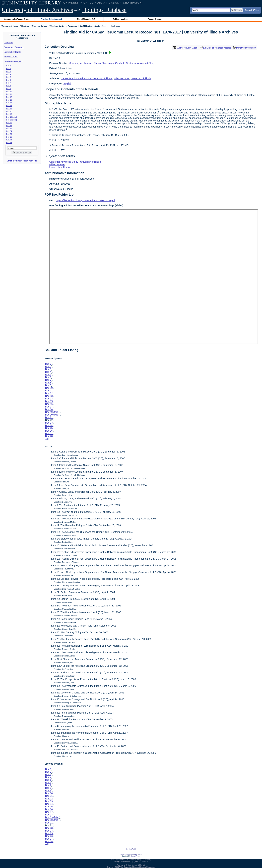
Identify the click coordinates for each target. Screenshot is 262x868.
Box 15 (9, 106)
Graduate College (40, 26)
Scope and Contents (14, 47)
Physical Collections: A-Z (52, 19)
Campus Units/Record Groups (17, 19)
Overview (8, 43)
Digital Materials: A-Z (86, 19)
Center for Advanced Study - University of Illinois (87, 78)
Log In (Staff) (131, 849)
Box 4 (9, 74)
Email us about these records (22, 161)
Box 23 (9, 128)
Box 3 (9, 71)
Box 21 (9, 123)
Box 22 (9, 126)
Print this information (244, 48)
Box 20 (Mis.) (12, 120)
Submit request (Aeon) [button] (186, 48)
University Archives (10, 26)
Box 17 (9, 111)
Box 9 (9, 89)
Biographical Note (12, 52)
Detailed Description (14, 61)
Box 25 (9, 134)
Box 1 (9, 66)
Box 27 (9, 140)
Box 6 (9, 80)
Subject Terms (11, 57)
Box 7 (9, 83)
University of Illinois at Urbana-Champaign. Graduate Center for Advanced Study (112, 63)
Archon (129, 865)
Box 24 (9, 131)
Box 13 (9, 100)
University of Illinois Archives (37, 10)
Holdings (25, 26)
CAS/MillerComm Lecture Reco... (94, 26)
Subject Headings (121, 19)
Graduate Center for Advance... (63, 26)
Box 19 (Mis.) (12, 117)
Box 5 (9, 77)
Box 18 (9, 114)
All (46, 439)
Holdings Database (104, 10)
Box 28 (9, 143)
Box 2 (9, 69)
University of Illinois (141, 78)
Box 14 (9, 103)
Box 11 (9, 94)
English (67, 84)
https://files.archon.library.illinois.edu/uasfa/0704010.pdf (85, 200)
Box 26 (9, 137)
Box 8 (9, 86)
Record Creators (155, 19)
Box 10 (9, 91)
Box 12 (9, 97)
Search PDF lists (252, 10)
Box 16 (9, 108)
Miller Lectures (121, 78)
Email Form (136, 856)
